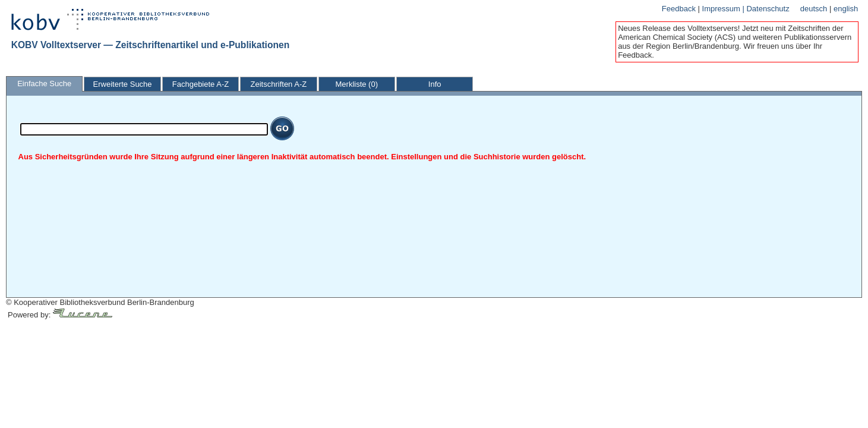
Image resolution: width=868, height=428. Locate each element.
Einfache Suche (44, 84)
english (846, 9)
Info (435, 84)
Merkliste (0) (357, 84)
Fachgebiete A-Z (201, 84)
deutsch (815, 9)
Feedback (680, 9)
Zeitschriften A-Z (279, 84)
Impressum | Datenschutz (746, 9)
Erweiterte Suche (123, 84)
